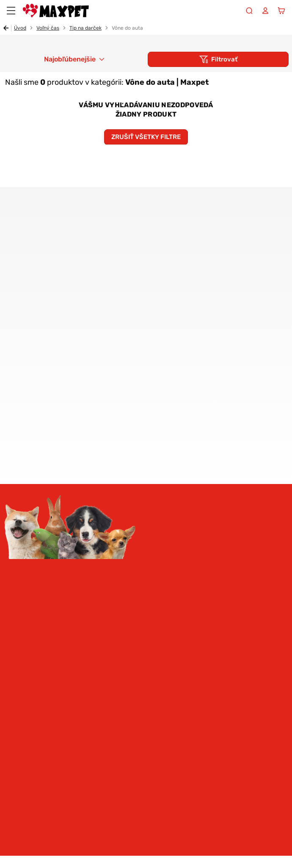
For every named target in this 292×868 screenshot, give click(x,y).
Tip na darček (85, 28)
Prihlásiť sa (146, 522)
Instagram (11, 738)
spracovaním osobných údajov (103, 495)
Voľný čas (48, 28)
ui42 (281, 858)
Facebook (34, 738)
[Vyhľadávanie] (249, 11)
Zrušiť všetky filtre (146, 137)
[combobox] (74, 59)
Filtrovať (224, 59)
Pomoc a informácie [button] (42, 671)
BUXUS (258, 858)
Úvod (20, 28)
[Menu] (11, 11)
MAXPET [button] (19, 692)
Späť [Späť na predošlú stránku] (7, 28)
